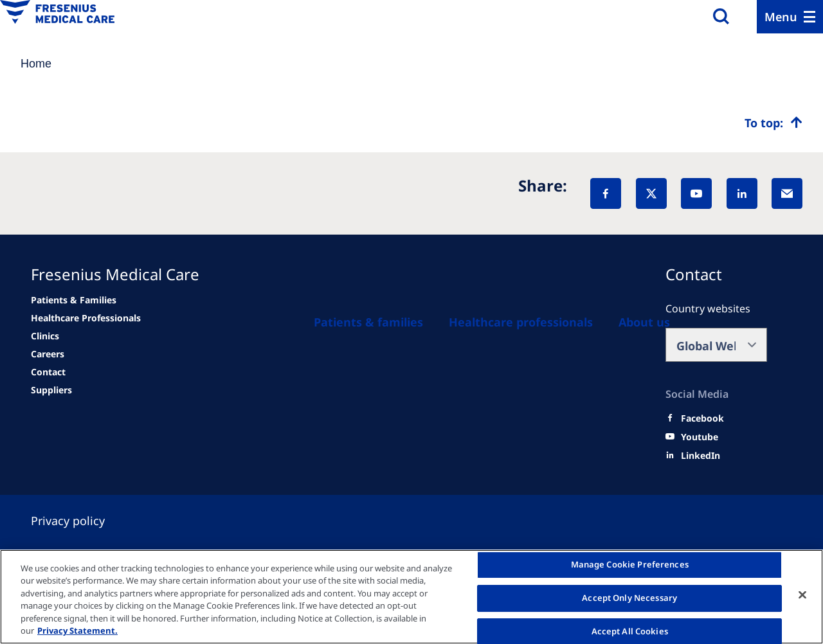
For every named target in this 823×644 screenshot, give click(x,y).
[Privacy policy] (83, 521)
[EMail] (787, 193)
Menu (781, 17)
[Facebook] (606, 193)
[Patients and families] (368, 322)
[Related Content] (48, 354)
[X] (651, 193)
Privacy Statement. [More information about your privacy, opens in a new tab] (77, 631)
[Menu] (790, 17)
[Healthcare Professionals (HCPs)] (521, 322)
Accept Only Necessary (629, 598)
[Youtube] (700, 437)
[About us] (644, 322)
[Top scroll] (773, 123)
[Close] (802, 595)
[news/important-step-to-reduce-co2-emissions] (74, 300)
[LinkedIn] (742, 193)
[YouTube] (696, 193)
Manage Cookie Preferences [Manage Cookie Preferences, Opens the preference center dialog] (630, 565)
